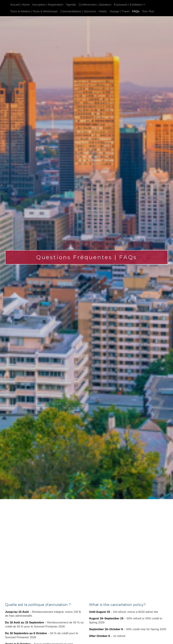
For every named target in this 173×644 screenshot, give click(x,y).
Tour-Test (148, 11)
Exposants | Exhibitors (128, 5)
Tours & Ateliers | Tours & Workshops (34, 11)
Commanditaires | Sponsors (78, 11)
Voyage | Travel (119, 11)
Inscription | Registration (48, 5)
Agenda (71, 5)
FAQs (136, 11)
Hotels (103, 11)
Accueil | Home (20, 5)
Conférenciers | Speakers (95, 5)
